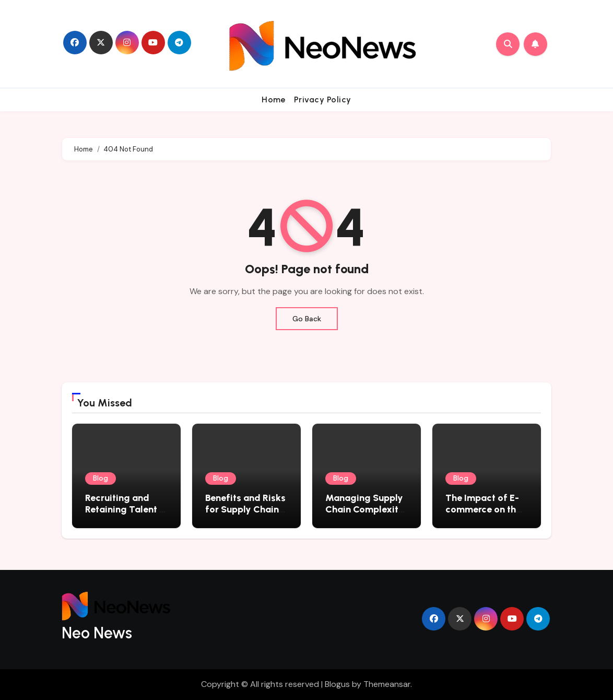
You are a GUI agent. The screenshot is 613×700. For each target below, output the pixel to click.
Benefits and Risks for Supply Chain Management (245, 509)
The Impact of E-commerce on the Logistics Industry (485, 509)
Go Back (307, 319)
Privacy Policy (323, 100)
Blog (101, 478)
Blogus (337, 684)
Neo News (97, 633)
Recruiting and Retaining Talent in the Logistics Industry (126, 515)
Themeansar (387, 684)
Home (274, 100)
